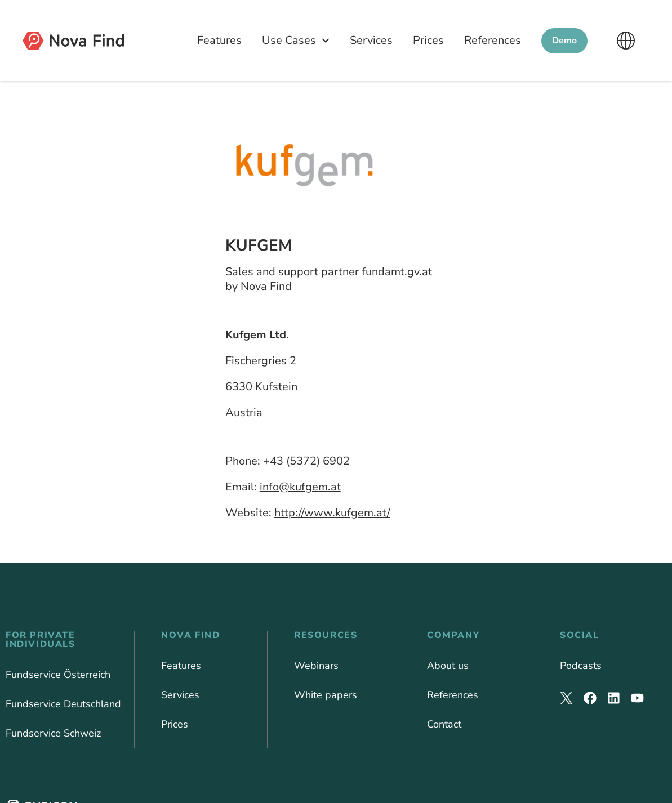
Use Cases (296, 41)
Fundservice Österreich (58, 675)
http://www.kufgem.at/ (332, 513)
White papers (326, 695)
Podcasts (581, 666)
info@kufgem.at (300, 487)
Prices (428, 40)
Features (219, 40)
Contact (444, 724)
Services (371, 40)
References (493, 40)
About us (448, 666)
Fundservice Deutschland (63, 704)
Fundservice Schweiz (53, 733)
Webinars (316, 666)
